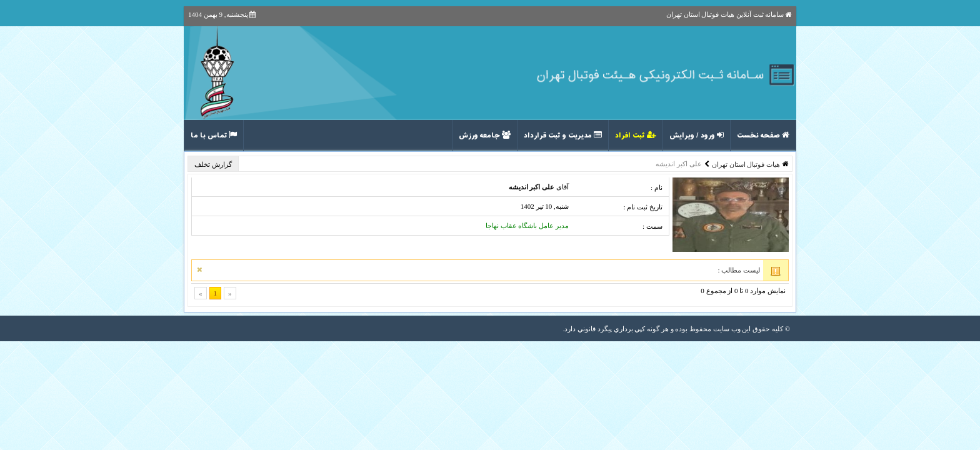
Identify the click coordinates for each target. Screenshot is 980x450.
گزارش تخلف (214, 164)
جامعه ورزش (485, 136)
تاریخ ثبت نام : (642, 207)
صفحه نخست (763, 136)
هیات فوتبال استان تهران (746, 164)
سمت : (652, 226)
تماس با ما (214, 136)
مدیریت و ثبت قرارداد (563, 136)
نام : (657, 187)
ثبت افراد (636, 136)
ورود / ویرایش (697, 136)
